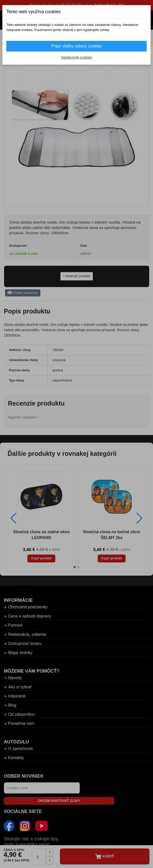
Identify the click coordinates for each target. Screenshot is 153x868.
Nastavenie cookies (76, 57)
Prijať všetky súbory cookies (76, 46)
